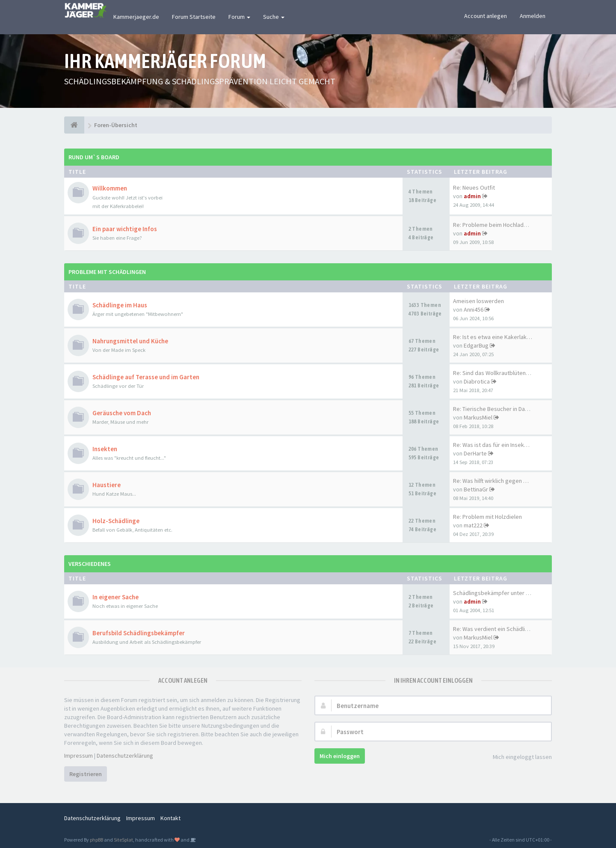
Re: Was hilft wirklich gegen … (491, 481)
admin (472, 196)
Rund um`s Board (94, 157)
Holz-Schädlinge (116, 521)
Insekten (105, 449)
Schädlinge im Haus (120, 305)
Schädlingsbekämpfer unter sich (495, 593)
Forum (239, 17)
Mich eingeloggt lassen (518, 757)
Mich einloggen (340, 756)
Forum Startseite (194, 17)
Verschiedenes (90, 564)
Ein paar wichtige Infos (125, 229)
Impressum (78, 756)
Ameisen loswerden (478, 301)
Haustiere (107, 485)
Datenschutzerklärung (125, 756)
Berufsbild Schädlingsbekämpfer (139, 633)
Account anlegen (486, 16)
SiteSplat (123, 840)
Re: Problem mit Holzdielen (487, 517)
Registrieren (86, 774)
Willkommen (110, 188)
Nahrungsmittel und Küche (130, 341)
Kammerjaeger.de (136, 17)
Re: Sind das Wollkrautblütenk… (494, 373)
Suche (274, 17)
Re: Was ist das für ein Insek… (491, 445)
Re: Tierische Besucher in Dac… (493, 409)
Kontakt (170, 818)
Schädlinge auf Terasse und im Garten (146, 377)
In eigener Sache (115, 597)
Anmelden (533, 16)
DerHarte (475, 453)
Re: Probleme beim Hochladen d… (497, 225)
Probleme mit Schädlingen (107, 272)
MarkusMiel (478, 417)
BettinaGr (476, 489)
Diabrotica (477, 381)
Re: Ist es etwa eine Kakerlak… (493, 337)
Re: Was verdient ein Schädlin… (493, 629)
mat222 (473, 525)
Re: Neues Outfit (474, 187)
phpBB (96, 840)
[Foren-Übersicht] (74, 125)
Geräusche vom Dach (122, 413)
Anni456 (474, 309)
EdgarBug (476, 345)
